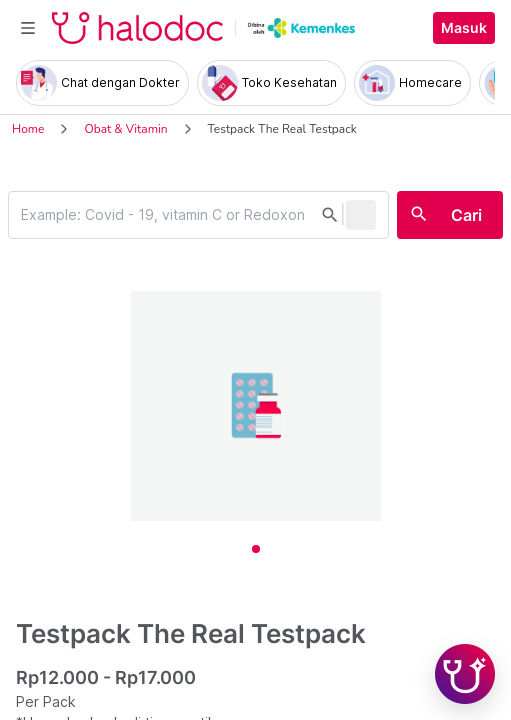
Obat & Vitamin (125, 129)
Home (28, 129)
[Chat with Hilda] (465, 674)
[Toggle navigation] (28, 28)
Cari (466, 215)
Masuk (464, 28)
